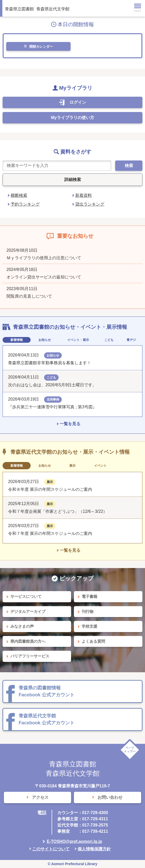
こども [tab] (109, 340)
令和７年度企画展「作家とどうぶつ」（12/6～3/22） (58, 511)
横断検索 (19, 195)
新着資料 (84, 195)
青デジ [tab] (131, 340)
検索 (129, 166)
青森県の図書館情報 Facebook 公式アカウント (47, 691)
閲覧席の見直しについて (29, 296)
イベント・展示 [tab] (78, 340)
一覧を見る (70, 424)
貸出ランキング (90, 204)
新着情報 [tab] (17, 340)
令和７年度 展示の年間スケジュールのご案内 (50, 533)
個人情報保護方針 (94, 849)
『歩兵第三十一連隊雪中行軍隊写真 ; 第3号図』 (52, 407)
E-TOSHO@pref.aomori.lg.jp (74, 841)
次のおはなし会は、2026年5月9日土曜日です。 (52, 385)
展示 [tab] (72, 466)
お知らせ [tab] (45, 340)
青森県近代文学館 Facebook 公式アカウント (47, 719)
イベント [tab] (100, 466)
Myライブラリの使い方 (72, 118)
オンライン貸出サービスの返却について (44, 277)
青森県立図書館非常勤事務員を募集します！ (50, 363)
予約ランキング (25, 204)
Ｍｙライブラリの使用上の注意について (44, 258)
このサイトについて (51, 849)
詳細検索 (73, 180)
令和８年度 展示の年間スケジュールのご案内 (50, 489)
